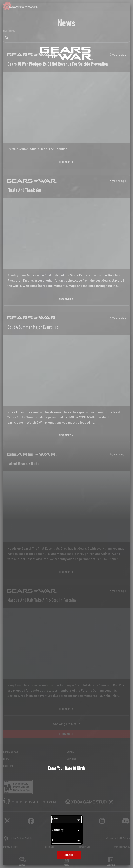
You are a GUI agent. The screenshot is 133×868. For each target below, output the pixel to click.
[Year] (67, 820)
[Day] (67, 840)
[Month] (67, 830)
